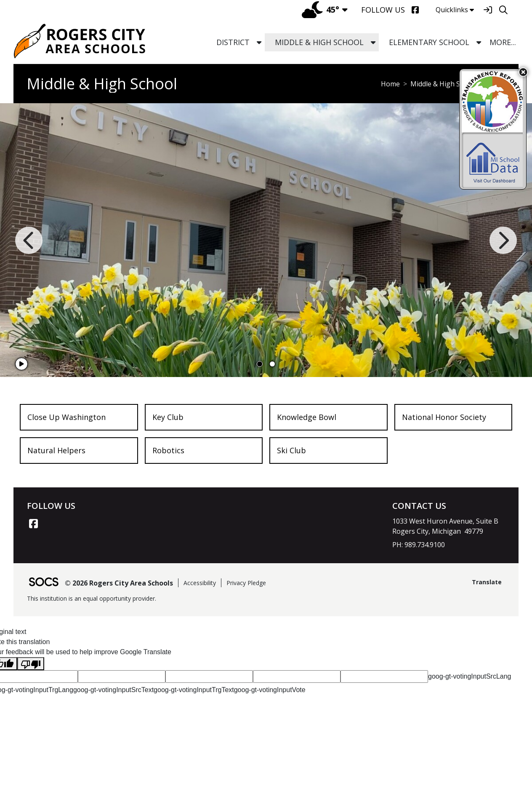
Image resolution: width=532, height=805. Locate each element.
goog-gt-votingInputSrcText (113, 690)
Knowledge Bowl (307, 417)
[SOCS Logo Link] (43, 583)
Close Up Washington (66, 417)
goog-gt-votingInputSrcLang (469, 676)
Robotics (168, 450)
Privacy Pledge (246, 583)
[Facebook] (415, 10)
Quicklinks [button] (455, 10)
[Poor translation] (31, 664)
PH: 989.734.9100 (419, 545)
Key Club (168, 417)
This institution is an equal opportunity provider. (92, 598)
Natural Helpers (56, 450)
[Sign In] (488, 10)
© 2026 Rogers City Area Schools (119, 583)
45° (321, 9)
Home (390, 84)
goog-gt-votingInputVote (270, 690)
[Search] (503, 10)
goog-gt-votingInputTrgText (194, 690)
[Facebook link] (33, 524)
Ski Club (291, 450)
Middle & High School (444, 84)
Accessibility (200, 583)
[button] (259, 42)
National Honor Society (444, 417)
